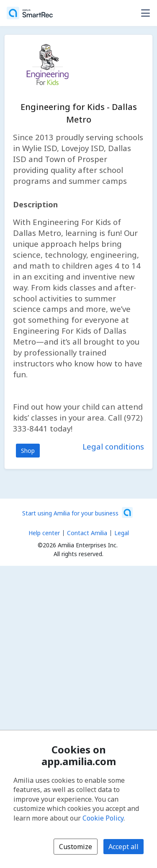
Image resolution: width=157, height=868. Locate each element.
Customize (76, 847)
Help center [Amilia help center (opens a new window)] (44, 533)
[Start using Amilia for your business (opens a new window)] (77, 512)
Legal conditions (113, 446)
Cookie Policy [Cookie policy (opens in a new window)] (103, 818)
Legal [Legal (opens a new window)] (122, 533)
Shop (28, 451)
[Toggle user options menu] (145, 13)
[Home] (30, 13)
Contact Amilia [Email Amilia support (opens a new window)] (87, 533)
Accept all (124, 847)
